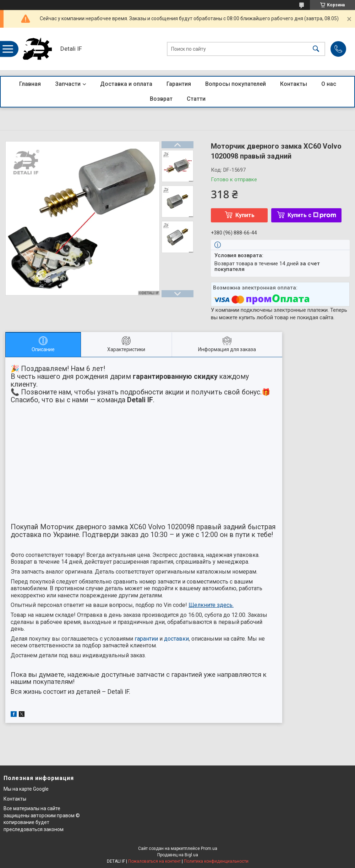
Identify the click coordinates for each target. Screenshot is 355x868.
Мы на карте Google (26, 789)
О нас (329, 84)
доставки (176, 639)
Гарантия (179, 84)
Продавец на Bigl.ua (178, 855)
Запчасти (68, 84)
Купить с (312, 215)
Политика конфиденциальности (216, 861)
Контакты (294, 84)
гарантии (146, 639)
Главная (30, 84)
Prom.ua (209, 848)
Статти (196, 99)
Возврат (161, 99)
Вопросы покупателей (236, 84)
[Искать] (316, 49)
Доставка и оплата (126, 84)
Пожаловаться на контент (154, 861)
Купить (245, 215)
